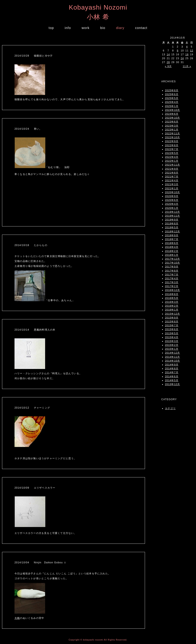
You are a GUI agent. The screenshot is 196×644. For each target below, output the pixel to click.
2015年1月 (172, 349)
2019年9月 (172, 220)
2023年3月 (172, 126)
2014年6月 (172, 377)
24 (182, 58)
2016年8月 (172, 294)
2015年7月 (172, 325)
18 (187, 55)
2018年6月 (172, 243)
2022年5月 (172, 153)
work (86, 28)
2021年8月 (172, 173)
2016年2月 (172, 306)
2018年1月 (172, 255)
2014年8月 (172, 369)
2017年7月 (172, 275)
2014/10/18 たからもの (31, 245)
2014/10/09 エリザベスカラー (35, 488)
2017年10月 (173, 263)
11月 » (187, 66)
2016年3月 (172, 302)
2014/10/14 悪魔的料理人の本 (35, 330)
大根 (17, 618)
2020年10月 (173, 192)
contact (141, 28)
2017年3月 (172, 282)
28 (168, 62)
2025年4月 (172, 102)
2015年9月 (172, 318)
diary (120, 28)
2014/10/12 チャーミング (32, 408)
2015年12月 (173, 314)
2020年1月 (172, 208)
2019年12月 (173, 212)
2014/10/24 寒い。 (28, 129)
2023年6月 (172, 122)
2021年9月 (172, 169)
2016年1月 (172, 310)
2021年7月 (172, 177)
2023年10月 (173, 118)
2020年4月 (172, 204)
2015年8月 (172, 322)
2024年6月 (172, 114)
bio (103, 28)
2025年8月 (172, 90)
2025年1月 (172, 106)
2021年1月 (172, 188)
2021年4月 (172, 180)
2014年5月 (172, 380)
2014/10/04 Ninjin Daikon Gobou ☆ (40, 563)
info (68, 28)
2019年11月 (173, 216)
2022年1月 (172, 161)
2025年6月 (172, 94)
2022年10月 (173, 137)
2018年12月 (173, 232)
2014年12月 (173, 353)
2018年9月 (172, 235)
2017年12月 (173, 259)
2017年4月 (172, 279)
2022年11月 (173, 134)
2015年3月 (172, 341)
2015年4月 (172, 337)
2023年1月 (172, 130)
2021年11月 (173, 165)
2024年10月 (173, 110)
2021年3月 (172, 184)
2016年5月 (172, 298)
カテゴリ (170, 408)
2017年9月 (172, 267)
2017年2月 (172, 286)
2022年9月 (172, 141)
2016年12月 (173, 290)
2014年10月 (173, 361)
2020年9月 (172, 196)
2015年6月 (172, 329)
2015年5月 (172, 333)
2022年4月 (172, 157)
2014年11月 (173, 357)
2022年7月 (172, 149)
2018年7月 (172, 239)
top (51, 28)
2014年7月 (172, 372)
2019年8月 (172, 224)
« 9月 (168, 66)
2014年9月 (172, 365)
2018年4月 (172, 247)
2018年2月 (172, 251)
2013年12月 (173, 384)
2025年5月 (172, 98)
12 (192, 51)
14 (168, 55)
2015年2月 (172, 345)
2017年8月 (172, 271)
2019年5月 (172, 227)
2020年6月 (172, 200)
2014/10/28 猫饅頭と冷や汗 (34, 56)
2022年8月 (172, 145)
